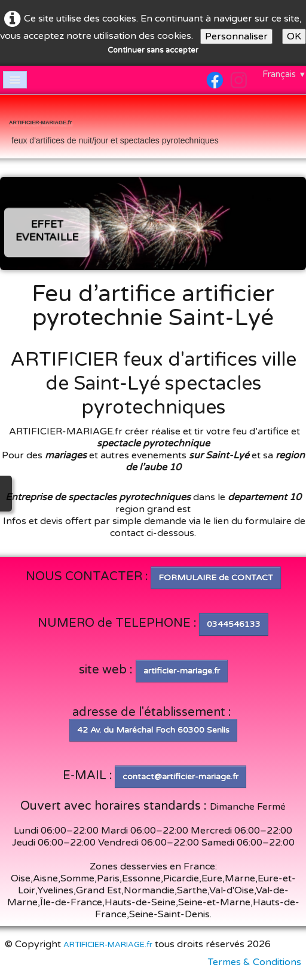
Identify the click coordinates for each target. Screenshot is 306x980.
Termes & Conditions (255, 962)
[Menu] (15, 80)
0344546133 (234, 624)
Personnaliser (236, 36)
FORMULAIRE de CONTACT (216, 578)
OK (294, 36)
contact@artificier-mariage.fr (180, 777)
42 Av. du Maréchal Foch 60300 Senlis (153, 730)
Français (284, 74)
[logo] (114, 128)
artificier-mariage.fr (182, 671)
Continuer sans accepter (153, 50)
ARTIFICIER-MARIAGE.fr (108, 945)
